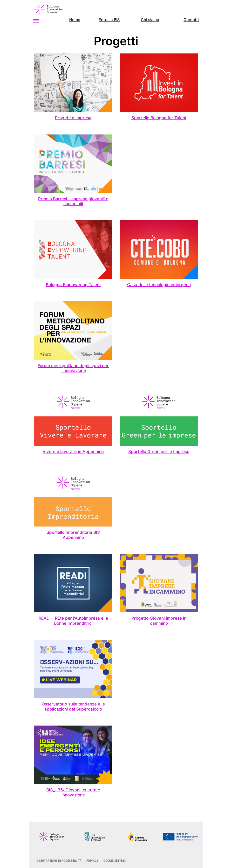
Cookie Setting (115, 861)
